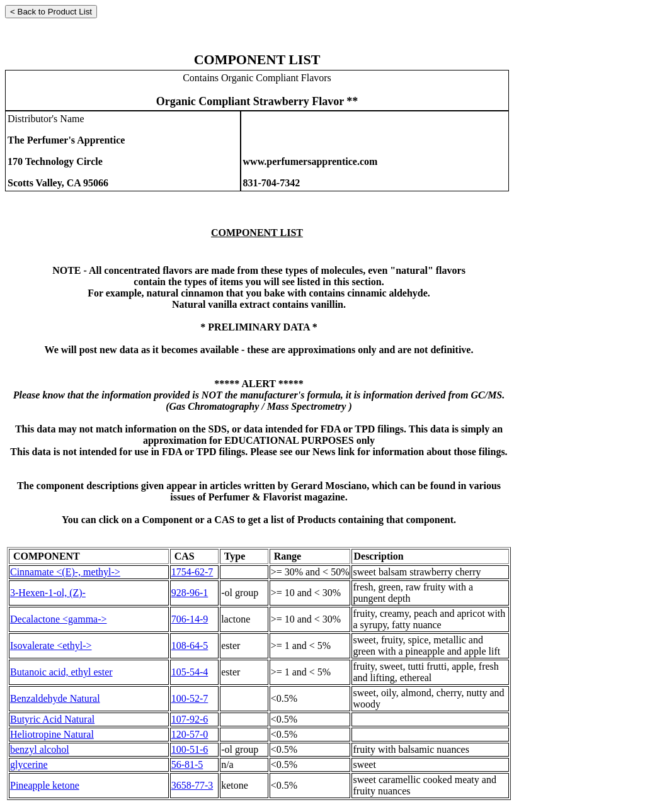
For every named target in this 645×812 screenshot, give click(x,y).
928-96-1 (190, 593)
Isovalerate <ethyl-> (51, 646)
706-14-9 (190, 619)
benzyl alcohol (40, 749)
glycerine (29, 764)
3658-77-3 (192, 785)
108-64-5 (190, 646)
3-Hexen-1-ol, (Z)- (48, 593)
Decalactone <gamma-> (59, 619)
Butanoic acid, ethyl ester (61, 672)
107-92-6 (190, 719)
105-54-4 (190, 672)
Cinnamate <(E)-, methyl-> (65, 572)
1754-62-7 (192, 572)
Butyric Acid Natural (52, 719)
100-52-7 (190, 698)
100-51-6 (190, 749)
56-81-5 (187, 764)
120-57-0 (190, 734)
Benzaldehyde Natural (55, 698)
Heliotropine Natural (52, 734)
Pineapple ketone (45, 785)
